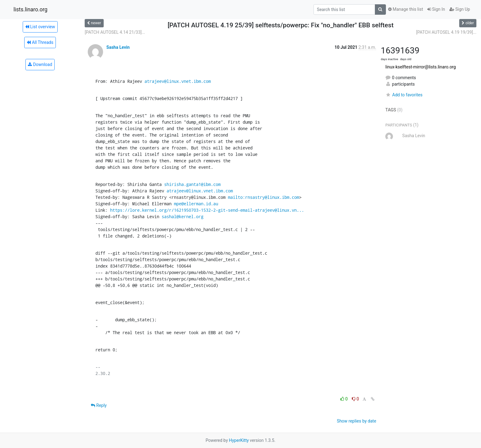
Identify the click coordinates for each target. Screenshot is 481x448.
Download (40, 64)
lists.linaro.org (31, 10)
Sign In (436, 9)
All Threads (40, 42)
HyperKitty (239, 440)
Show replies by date (356, 421)
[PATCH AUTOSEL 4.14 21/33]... (115, 32)
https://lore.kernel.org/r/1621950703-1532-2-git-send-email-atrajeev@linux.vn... (207, 210)
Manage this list (406, 9)
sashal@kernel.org (183, 216)
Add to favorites (404, 95)
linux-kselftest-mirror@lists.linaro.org (421, 67)
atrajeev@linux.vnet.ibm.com (178, 81)
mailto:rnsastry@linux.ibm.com (264, 197)
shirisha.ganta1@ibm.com (192, 184)
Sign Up (460, 9)
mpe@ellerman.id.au (196, 204)
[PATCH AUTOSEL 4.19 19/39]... (446, 32)
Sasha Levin (118, 47)
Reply (99, 405)
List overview (40, 27)
